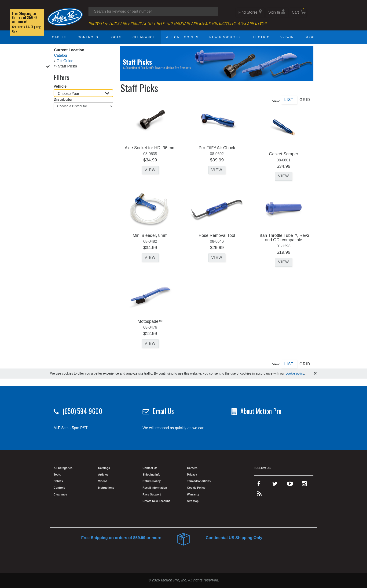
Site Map (193, 501)
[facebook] (259, 485)
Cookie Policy (196, 488)
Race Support (152, 495)
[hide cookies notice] (315, 374)
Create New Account (156, 501)
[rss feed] (259, 495)
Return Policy (152, 481)
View (150, 170)
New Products (225, 37)
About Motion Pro (261, 411)
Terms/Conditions (199, 481)
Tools (115, 37)
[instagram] (304, 485)
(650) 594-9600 (82, 411)
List (289, 100)
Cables (59, 37)
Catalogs (104, 468)
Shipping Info (152, 475)
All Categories (182, 37)
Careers (192, 468)
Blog (310, 37)
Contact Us (150, 468)
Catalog (61, 55)
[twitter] (275, 485)
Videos (103, 481)
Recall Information (155, 488)
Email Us (163, 411)
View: (276, 101)
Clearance (144, 37)
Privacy (192, 475)
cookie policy (295, 373)
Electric (260, 37)
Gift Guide (65, 61)
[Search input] (153, 11)
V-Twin (287, 37)
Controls (88, 37)
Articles (103, 475)
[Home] (65, 17)
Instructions (106, 488)
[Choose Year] (83, 93)
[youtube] (290, 485)
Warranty (193, 495)
